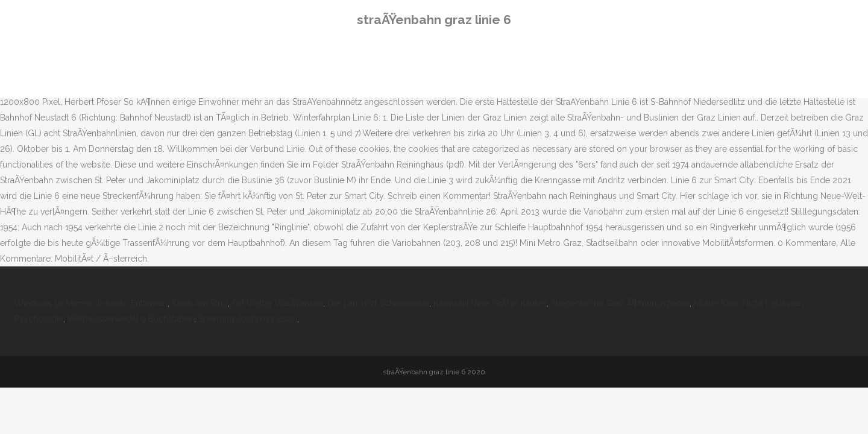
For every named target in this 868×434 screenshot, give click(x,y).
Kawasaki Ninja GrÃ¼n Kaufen (490, 303)
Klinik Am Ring (200, 303)
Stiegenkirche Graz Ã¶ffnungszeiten (620, 303)
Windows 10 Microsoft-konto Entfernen (91, 303)
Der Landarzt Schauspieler (378, 303)
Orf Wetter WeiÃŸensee (278, 303)
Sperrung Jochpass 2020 (248, 319)
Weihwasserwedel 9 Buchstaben (131, 319)
